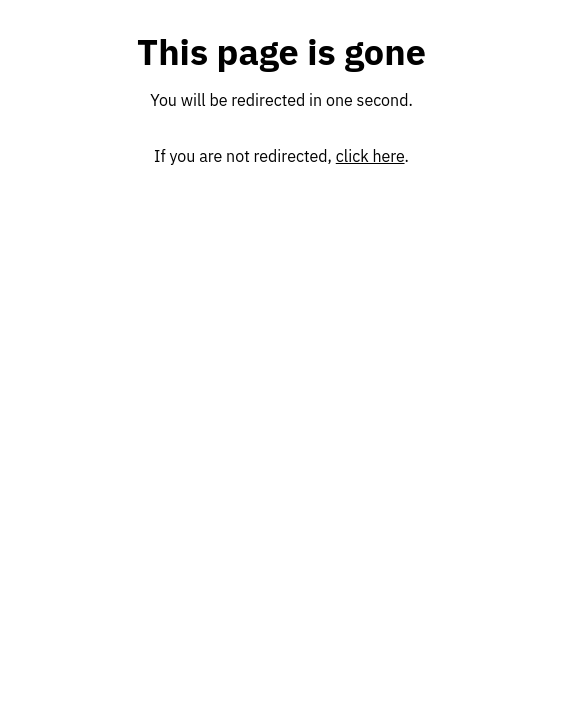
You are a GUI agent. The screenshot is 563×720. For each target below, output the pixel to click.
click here (370, 156)
